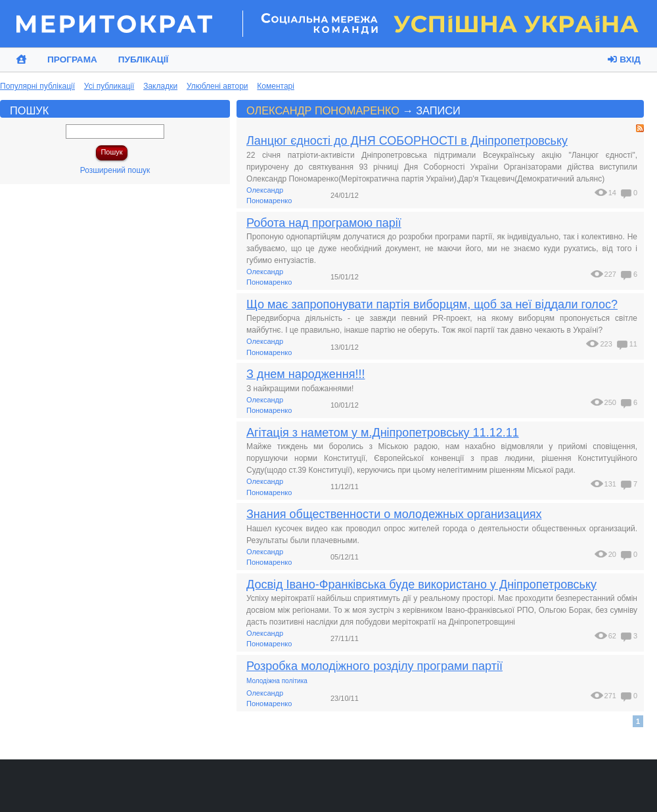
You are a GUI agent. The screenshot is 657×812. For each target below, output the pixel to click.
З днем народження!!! (306, 374)
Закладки (160, 86)
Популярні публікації (37, 86)
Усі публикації (109, 86)
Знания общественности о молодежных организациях (394, 514)
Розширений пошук (115, 170)
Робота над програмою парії (324, 223)
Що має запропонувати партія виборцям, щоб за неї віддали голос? (432, 304)
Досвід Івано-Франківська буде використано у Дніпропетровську (421, 585)
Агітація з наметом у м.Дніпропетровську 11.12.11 (383, 433)
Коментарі (276, 86)
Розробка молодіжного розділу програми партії (374, 666)
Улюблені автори (217, 86)
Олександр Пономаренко (323, 110)
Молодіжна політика (277, 681)
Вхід (624, 60)
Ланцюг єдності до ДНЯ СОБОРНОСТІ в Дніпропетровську (407, 141)
